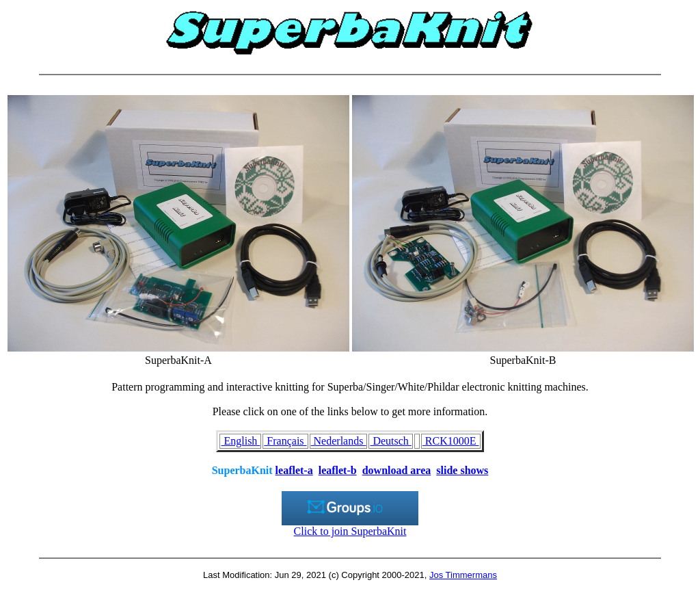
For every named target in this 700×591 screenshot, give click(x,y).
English (240, 441)
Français (285, 441)
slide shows (462, 470)
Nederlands (339, 441)
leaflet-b (338, 470)
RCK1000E (451, 441)
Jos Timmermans (463, 575)
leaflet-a (294, 470)
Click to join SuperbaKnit (350, 526)
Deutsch (390, 441)
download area (397, 470)
